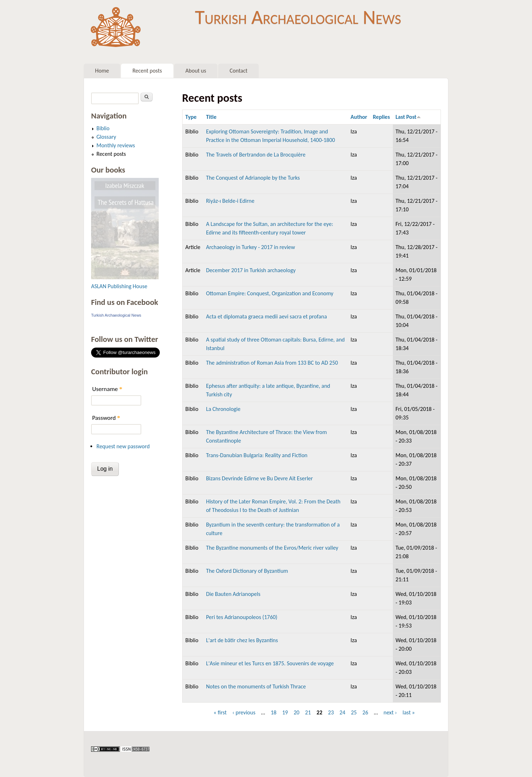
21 (308, 712)
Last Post (409, 117)
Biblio (103, 128)
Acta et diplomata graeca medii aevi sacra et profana (267, 316)
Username (107, 389)
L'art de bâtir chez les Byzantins (242, 640)
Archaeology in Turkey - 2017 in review (251, 247)
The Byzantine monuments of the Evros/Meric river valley (272, 548)
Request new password (123, 446)
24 (342, 712)
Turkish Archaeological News (298, 17)
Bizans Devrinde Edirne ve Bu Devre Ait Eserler (259, 478)
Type (191, 117)
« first (220, 712)
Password (106, 418)
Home (102, 71)
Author (359, 117)
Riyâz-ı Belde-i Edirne (230, 201)
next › (390, 712)
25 (354, 712)
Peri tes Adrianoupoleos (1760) (242, 617)
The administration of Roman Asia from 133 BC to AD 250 (272, 363)
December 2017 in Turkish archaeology (251, 270)
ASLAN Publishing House (119, 286)
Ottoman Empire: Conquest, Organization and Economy (270, 293)
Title (211, 117)
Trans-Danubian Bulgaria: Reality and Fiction (257, 455)
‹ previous (244, 712)
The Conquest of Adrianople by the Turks (253, 178)
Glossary (106, 137)
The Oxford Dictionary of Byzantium (247, 571)
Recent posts (147, 71)
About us (196, 71)
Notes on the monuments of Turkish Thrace (256, 686)
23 (331, 712)
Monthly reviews (116, 145)
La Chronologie (223, 409)
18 (274, 712)
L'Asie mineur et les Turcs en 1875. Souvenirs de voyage (270, 663)
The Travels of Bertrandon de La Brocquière (256, 155)
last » (409, 712)
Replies (381, 117)
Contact (238, 71)
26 (365, 712)
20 (296, 712)
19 (285, 712)
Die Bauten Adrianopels (233, 594)
